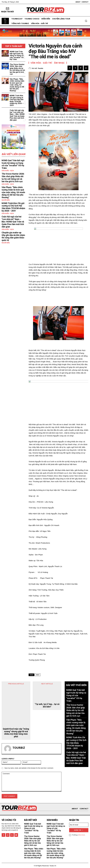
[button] (86, 21)
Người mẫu (6, 200)
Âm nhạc (59, 63)
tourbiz (40, 68)
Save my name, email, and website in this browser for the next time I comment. (29, 768)
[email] (79, 824)
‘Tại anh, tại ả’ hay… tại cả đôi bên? (47, 695)
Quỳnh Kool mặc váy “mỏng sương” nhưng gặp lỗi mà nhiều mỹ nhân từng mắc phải (16, 732)
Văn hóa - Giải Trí (41, 63)
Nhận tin (79, 830)
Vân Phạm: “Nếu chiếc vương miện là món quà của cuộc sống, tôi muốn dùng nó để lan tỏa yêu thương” (17, 85)
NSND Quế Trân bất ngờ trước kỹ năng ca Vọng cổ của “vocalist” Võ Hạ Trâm (17, 55)
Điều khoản (82, 834)
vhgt (38, 675)
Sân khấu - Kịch (8, 171)
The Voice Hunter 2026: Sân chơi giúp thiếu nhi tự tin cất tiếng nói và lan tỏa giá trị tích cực (17, 69)
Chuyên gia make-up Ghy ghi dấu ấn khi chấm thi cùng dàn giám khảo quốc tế (13, 236)
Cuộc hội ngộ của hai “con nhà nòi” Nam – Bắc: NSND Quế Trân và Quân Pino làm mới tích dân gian (17, 115)
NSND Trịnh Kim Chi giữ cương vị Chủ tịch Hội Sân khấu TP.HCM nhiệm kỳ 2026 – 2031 (17, 100)
